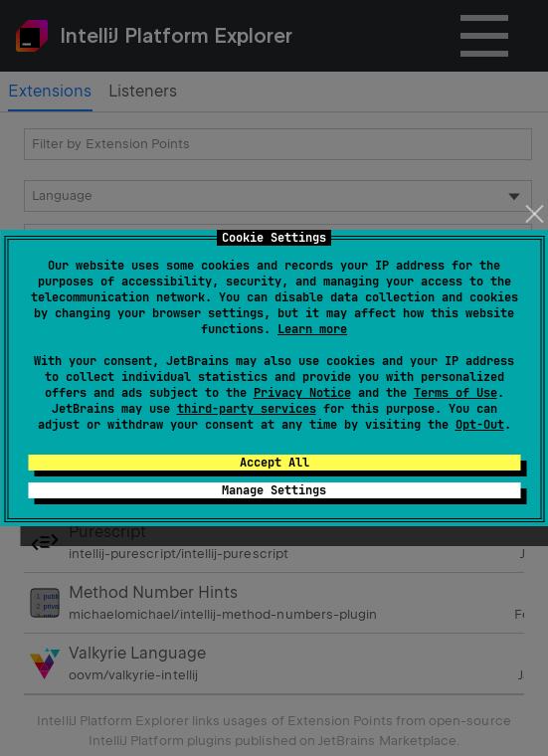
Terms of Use (456, 393)
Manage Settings (274, 490)
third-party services (247, 409)
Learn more (312, 329)
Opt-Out (480, 425)
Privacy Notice (302, 393)
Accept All (274, 463)
